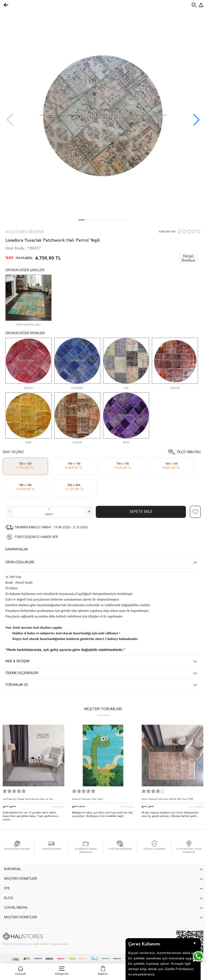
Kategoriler (62, 974)
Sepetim (103, 974)
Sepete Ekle (141, 512)
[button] (196, 120)
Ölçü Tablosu (189, 452)
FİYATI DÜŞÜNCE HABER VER (36, 537)
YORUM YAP (167, 232)
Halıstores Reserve (25, 232)
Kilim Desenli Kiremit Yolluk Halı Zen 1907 (168, 799)
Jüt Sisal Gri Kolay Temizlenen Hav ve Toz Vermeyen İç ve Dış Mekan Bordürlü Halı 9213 (31, 800)
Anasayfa (21, 974)
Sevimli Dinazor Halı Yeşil (88, 799)
